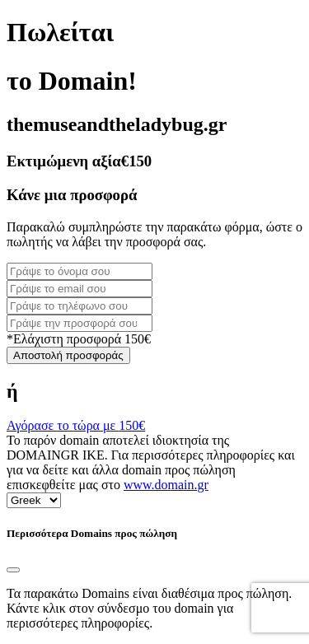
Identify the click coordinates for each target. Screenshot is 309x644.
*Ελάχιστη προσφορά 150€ (79, 339)
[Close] (13, 570)
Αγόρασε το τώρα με (76, 425)
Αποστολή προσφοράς (68, 355)
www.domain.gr (166, 485)
